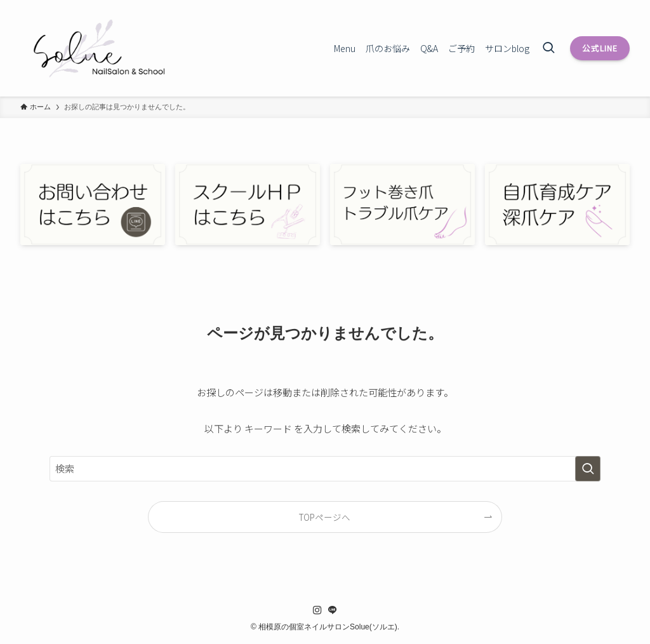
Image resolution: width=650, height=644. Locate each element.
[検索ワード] (325, 469)
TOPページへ (325, 517)
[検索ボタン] (548, 48)
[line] (333, 610)
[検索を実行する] (588, 469)
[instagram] (317, 610)
